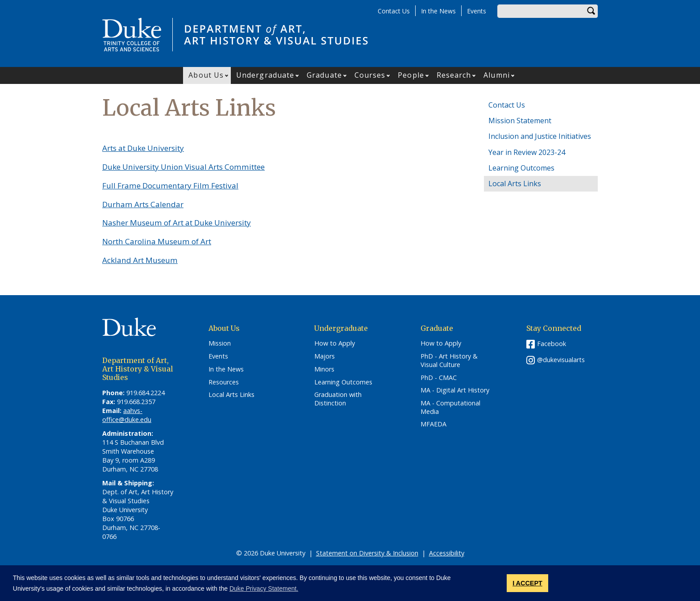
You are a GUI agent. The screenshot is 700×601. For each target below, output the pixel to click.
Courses (370, 75)
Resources (224, 382)
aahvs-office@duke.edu (127, 415)
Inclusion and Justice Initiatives (540, 136)
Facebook (552, 344)
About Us (206, 75)
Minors (324, 369)
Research (454, 75)
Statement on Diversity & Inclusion (367, 553)
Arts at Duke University (143, 148)
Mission (220, 343)
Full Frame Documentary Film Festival (170, 186)
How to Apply (335, 343)
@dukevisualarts (561, 360)
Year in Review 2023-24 (527, 152)
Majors (325, 356)
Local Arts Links (515, 184)
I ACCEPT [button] (527, 583)
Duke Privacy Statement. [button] (264, 588)
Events (477, 11)
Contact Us (394, 11)
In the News (438, 11)
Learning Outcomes (521, 168)
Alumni (497, 75)
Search (591, 11)
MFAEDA (433, 424)
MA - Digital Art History (455, 390)
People (411, 75)
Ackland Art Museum (140, 260)
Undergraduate (265, 75)
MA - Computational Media (450, 407)
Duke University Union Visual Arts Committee (183, 167)
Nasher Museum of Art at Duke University (177, 223)
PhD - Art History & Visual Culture (449, 361)
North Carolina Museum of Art (157, 241)
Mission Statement (520, 121)
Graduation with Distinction (338, 399)
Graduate (324, 75)
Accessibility (447, 553)
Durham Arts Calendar (143, 204)
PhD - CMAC (439, 378)
